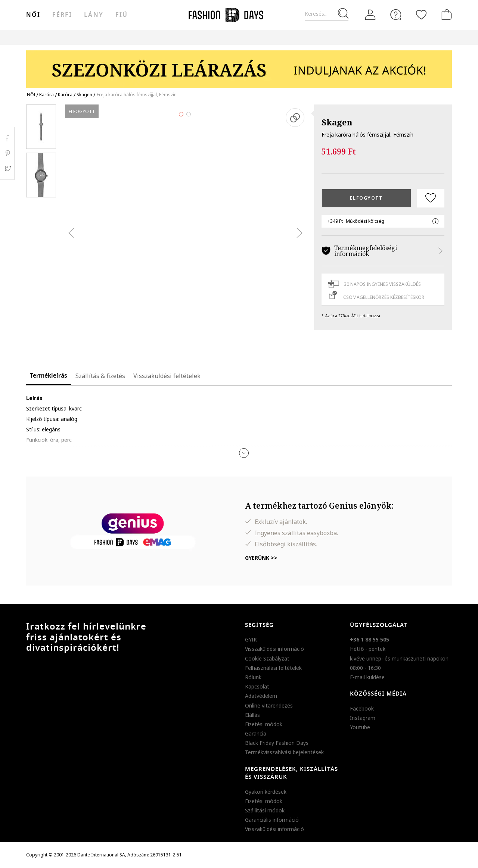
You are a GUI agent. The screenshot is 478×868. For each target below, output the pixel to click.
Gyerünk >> (261, 558)
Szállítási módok (265, 810)
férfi (62, 15)
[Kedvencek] (421, 15)
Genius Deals (280, 37)
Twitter (7, 168)
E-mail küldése (367, 677)
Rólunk (253, 677)
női (33, 15)
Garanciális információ (272, 820)
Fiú (122, 15)
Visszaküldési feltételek (167, 376)
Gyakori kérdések (266, 792)
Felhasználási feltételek (273, 668)
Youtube (360, 727)
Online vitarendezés (269, 705)
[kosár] (445, 15)
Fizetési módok (264, 724)
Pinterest (7, 153)
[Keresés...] (327, 14)
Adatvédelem (261, 696)
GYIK (251, 639)
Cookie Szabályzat (267, 658)
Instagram (363, 718)
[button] (244, 453)
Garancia (256, 733)
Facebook (362, 708)
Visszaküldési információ (274, 649)
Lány (94, 15)
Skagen (337, 122)
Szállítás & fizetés (100, 376)
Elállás (252, 715)
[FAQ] (396, 15)
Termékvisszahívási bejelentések (284, 752)
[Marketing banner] (239, 65)
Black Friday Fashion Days (277, 743)
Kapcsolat (257, 686)
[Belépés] (370, 15)
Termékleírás (49, 376)
